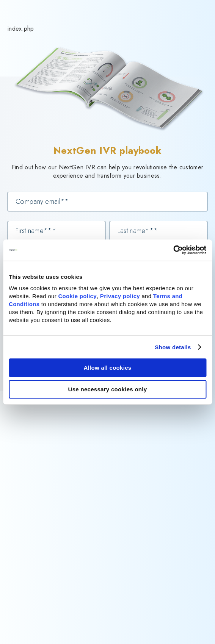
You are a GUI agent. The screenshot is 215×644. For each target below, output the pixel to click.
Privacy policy (120, 296)
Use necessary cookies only (108, 389)
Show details (173, 347)
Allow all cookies (108, 368)
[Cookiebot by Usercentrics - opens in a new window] (173, 250)
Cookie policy (77, 296)
